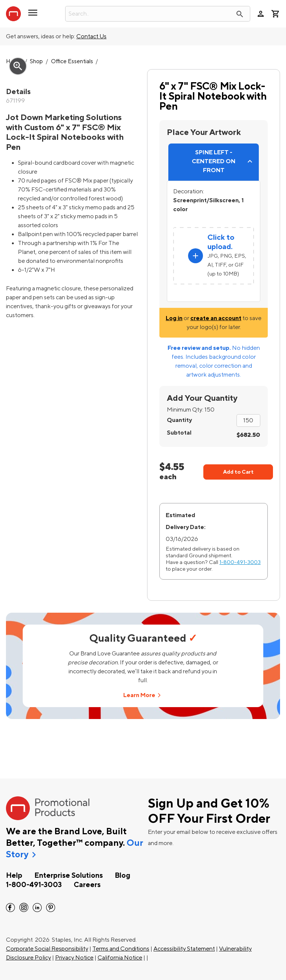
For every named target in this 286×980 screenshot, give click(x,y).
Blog (123, 876)
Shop (36, 62)
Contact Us (91, 36)
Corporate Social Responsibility (47, 949)
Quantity (179, 420)
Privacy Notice (74, 958)
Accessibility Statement (184, 949)
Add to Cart (238, 472)
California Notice (120, 958)
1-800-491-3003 (240, 562)
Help (14, 876)
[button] (33, 16)
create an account (216, 318)
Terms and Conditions (121, 949)
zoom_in (18, 66)
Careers (87, 885)
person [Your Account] (261, 14)
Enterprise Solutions (69, 876)
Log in (174, 318)
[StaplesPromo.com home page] (13, 14)
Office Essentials (72, 62)
